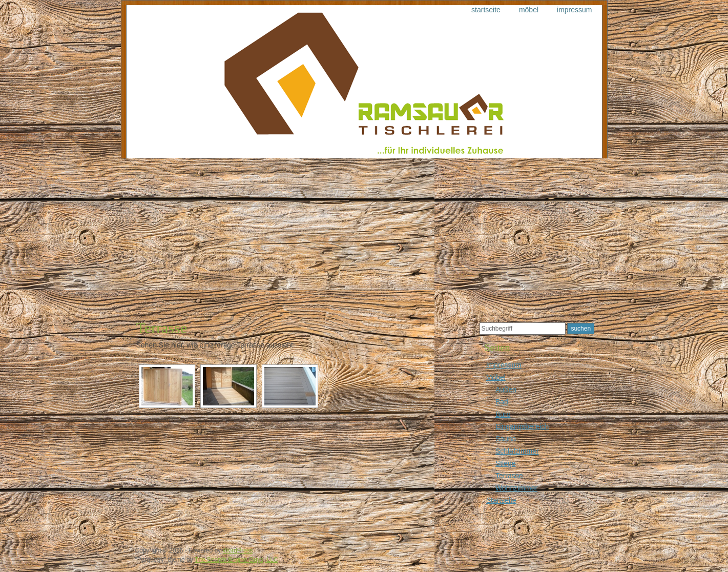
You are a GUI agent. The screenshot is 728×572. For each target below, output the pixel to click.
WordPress (237, 550)
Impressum (574, 10)
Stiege (506, 463)
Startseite (486, 10)
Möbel (529, 10)
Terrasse (162, 328)
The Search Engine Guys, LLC (236, 560)
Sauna (506, 439)
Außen (506, 390)
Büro (503, 414)
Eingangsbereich (522, 426)
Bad (502, 402)
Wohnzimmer (516, 488)
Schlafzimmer (517, 451)
